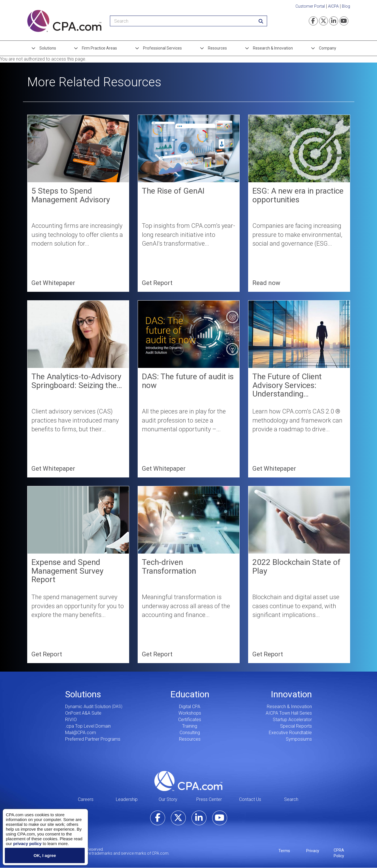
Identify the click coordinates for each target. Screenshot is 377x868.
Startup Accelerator (292, 720)
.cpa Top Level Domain (88, 726)
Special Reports (296, 726)
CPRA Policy (339, 853)
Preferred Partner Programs (93, 739)
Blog (346, 6)
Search (291, 799)
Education (190, 694)
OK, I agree (45, 855)
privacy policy (27, 843)
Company (328, 48)
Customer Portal (310, 6)
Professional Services (162, 48)
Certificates (190, 720)
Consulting (190, 733)
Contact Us (250, 799)
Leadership (127, 799)
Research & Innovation (273, 48)
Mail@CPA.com (81, 733)
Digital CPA (190, 707)
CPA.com (188, 781)
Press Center (209, 799)
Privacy (313, 851)
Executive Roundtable (290, 733)
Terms (284, 851)
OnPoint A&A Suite (83, 713)
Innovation (291, 694)
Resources (217, 48)
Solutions (48, 48)
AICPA (333, 6)
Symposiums (299, 739)
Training (190, 726)
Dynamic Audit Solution (88, 707)
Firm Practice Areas (99, 48)
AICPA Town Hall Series (289, 713)
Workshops (190, 713)
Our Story (168, 799)
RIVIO (71, 720)
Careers (86, 799)
